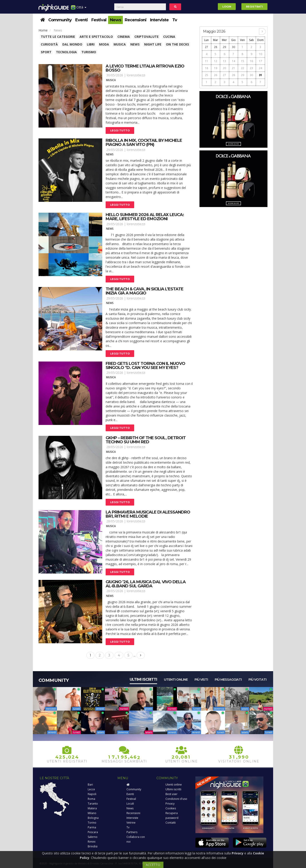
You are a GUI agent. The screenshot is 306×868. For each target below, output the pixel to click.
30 (233, 47)
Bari (90, 785)
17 (260, 61)
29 (224, 47)
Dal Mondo (72, 44)
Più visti (201, 680)
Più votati (257, 680)
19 (216, 68)
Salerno (93, 837)
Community (60, 20)
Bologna (93, 818)
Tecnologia (66, 52)
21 (233, 68)
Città (79, 9)
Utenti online (176, 680)
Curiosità (49, 44)
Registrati (254, 7)
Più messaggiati (228, 680)
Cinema (124, 37)
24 (260, 68)
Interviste (159, 20)
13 (224, 61)
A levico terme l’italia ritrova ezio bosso (145, 68)
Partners (132, 832)
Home (43, 30)
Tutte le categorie (58, 37)
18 (206, 68)
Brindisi (93, 846)
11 (206, 61)
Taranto (93, 804)
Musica (120, 44)
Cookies (171, 808)
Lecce (91, 789)
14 (233, 61)
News (115, 20)
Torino (92, 823)
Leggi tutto (120, 130)
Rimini (92, 842)
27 (206, 47)
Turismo (89, 52)
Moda (104, 44)
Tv (175, 20)
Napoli (92, 794)
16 (251, 61)
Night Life (153, 44)
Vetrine (131, 823)
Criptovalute (147, 37)
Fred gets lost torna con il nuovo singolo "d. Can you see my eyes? (145, 366)
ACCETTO (153, 865)
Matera (92, 808)
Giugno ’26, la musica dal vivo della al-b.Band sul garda (146, 584)
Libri (91, 44)
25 (206, 75)
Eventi (81, 20)
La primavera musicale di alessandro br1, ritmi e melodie (148, 514)
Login (227, 7)
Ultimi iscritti (143, 679)
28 (216, 47)
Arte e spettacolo (96, 37)
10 (260, 54)
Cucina (169, 37)
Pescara (93, 832)
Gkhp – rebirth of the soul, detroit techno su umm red (146, 440)
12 (216, 61)
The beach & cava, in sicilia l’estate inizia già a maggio (144, 291)
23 (251, 68)
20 (224, 68)
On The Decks (177, 44)
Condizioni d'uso (176, 799)
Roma (91, 799)
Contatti (171, 823)
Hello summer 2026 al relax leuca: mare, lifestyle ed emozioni (145, 217)
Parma (92, 827)
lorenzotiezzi (136, 75)
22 (243, 68)
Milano (92, 813)
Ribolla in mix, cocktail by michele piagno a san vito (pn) (144, 142)
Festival (99, 20)
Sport (46, 52)
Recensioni (136, 20)
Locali (130, 804)
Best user (171, 794)
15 (243, 61)
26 (216, 75)
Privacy (170, 804)
